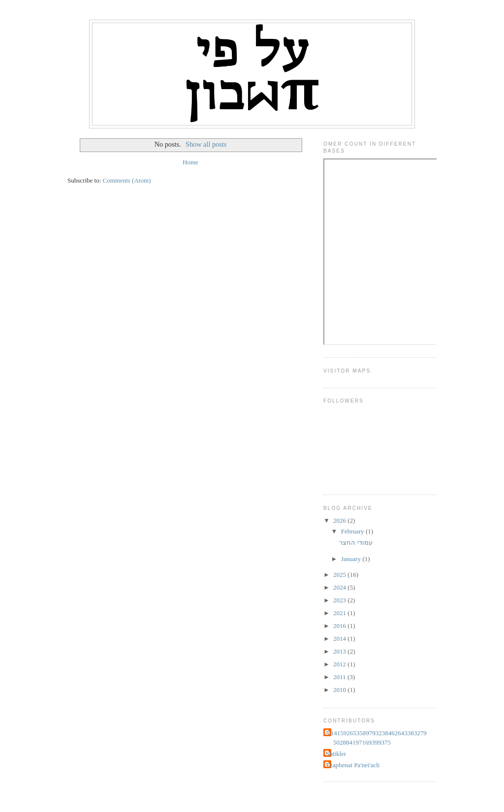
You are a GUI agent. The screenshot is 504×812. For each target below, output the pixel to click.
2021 (340, 613)
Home (190, 162)
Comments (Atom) (127, 180)
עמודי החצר (356, 543)
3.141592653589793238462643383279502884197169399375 (376, 738)
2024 (340, 587)
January (352, 559)
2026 (340, 520)
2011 (340, 677)
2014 (340, 639)
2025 (340, 575)
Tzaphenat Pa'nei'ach (353, 765)
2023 (340, 600)
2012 (340, 664)
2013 (340, 651)
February (353, 531)
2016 (340, 626)
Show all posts (206, 144)
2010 (340, 690)
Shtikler (336, 754)
